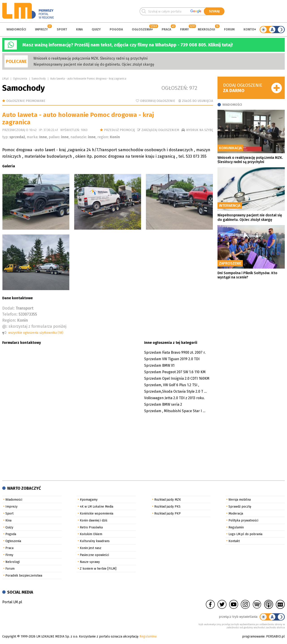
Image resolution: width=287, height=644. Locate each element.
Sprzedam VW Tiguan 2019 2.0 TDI (172, 359)
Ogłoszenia (141, 29)
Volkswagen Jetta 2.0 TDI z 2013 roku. (174, 398)
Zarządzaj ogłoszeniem (160, 130)
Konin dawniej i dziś (94, 520)
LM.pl (5, 79)
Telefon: (10, 314)
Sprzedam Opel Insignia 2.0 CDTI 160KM (177, 378)
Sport (62, 29)
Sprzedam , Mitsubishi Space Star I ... (175, 411)
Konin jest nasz (91, 548)
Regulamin (236, 527)
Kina (79, 29)
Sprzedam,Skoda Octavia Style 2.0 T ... (175, 391)
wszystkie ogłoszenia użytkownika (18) (36, 333)
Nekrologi (206, 29)
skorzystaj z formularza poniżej (37, 326)
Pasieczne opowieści (94, 555)
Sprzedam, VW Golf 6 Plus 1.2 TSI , (172, 385)
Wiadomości (16, 29)
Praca (166, 29)
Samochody (39, 79)
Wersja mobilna (240, 500)
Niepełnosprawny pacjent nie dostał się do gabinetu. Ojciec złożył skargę (94, 64)
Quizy (96, 29)
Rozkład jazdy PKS (167, 507)
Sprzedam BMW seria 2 (163, 404)
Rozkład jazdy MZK (168, 500)
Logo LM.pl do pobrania (245, 534)
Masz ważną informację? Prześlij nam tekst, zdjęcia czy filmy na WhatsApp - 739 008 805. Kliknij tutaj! (128, 45)
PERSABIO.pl (275, 636)
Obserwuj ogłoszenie (158, 101)
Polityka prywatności (243, 520)
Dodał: (8, 308)
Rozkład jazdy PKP (167, 514)
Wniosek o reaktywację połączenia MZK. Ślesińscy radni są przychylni (90, 58)
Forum (229, 29)
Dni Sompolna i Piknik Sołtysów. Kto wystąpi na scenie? (247, 275)
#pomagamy (89, 500)
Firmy (184, 29)
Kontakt (234, 541)
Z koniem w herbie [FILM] (98, 569)
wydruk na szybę (200, 130)
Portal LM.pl (12, 602)
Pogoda (116, 29)
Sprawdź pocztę (240, 507)
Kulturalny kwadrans (95, 541)
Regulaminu (148, 636)
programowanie (253, 636)
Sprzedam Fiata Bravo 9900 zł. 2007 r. (175, 352)
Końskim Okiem (91, 534)
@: (5, 326)
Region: (9, 320)
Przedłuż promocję (120, 130)
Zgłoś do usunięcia (198, 101)
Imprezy (41, 29)
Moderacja (236, 514)
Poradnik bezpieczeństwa (24, 576)
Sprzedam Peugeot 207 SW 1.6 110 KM (175, 372)
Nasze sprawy (90, 562)
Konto (249, 29)
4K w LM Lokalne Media (97, 507)
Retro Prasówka (91, 527)
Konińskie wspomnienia (97, 514)
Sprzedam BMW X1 (159, 365)
